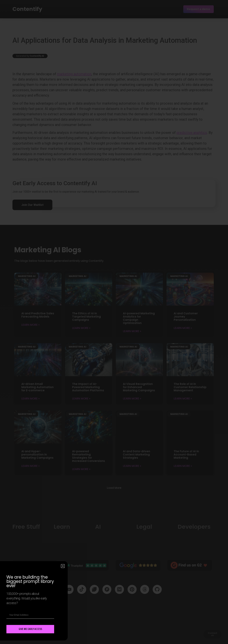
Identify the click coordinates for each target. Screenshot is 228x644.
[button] (63, 566)
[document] (114, 322)
